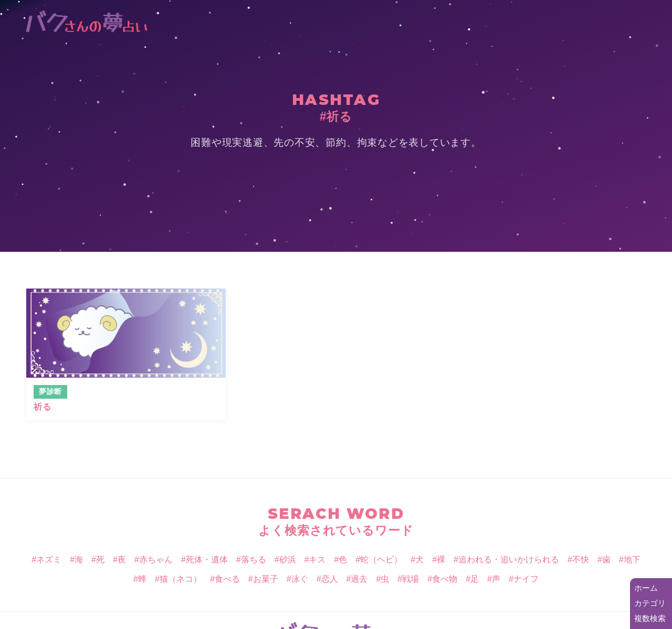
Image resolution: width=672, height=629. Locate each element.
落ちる (254, 559)
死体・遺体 (207, 559)
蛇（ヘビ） (381, 559)
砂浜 (288, 559)
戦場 (411, 579)
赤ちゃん (156, 559)
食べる (227, 579)
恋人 (330, 579)
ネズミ (49, 559)
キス (317, 559)
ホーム (646, 588)
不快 (581, 559)
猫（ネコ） (181, 579)
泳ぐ (300, 579)
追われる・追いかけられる (509, 559)
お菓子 (266, 579)
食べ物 (445, 579)
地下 (632, 559)
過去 (359, 579)
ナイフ (526, 579)
